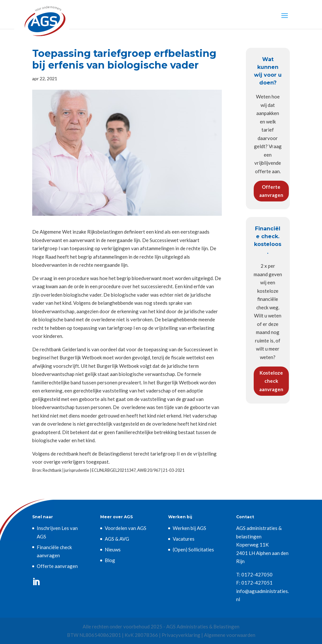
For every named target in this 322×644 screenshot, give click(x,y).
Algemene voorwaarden (230, 635)
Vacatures (184, 539)
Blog (110, 560)
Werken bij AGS (189, 528)
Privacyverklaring (181, 635)
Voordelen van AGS (126, 528)
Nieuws (113, 549)
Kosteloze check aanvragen (271, 381)
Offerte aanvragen (271, 191)
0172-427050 (257, 574)
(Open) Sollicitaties (193, 549)
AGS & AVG (117, 539)
